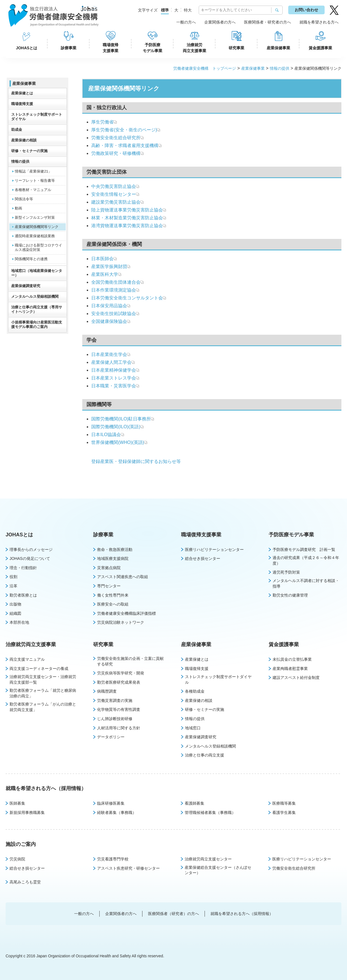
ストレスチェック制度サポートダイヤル (37, 117)
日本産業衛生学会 (109, 354)
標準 (165, 10)
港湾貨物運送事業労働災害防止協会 (127, 226)
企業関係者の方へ (220, 22)
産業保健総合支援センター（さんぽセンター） (218, 870)
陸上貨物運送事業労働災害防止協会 (127, 210)
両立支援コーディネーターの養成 (39, 669)
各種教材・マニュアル (33, 190)
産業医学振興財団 (109, 266)
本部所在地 (19, 622)
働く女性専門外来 (113, 595)
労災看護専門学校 (113, 859)
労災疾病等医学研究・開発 (121, 673)
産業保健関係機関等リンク (37, 227)
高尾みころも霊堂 (25, 882)
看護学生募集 (284, 813)
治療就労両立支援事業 (194, 48)
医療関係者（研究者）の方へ (173, 914)
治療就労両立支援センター (208, 859)
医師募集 (17, 803)
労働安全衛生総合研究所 (116, 138)
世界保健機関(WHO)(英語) (118, 442)
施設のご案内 (21, 844)
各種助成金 (195, 691)
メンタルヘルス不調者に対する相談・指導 (306, 583)
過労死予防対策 (286, 572)
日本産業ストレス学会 (114, 378)
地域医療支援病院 (113, 558)
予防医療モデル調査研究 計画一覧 (304, 550)
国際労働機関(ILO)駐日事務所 (121, 419)
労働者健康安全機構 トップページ (205, 68)
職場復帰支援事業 (111, 48)
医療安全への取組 (113, 604)
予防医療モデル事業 (153, 48)
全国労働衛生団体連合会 (116, 282)
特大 (188, 10)
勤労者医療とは (23, 595)
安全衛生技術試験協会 (114, 314)
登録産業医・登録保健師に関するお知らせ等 (136, 461)
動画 (18, 208)
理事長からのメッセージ (31, 550)
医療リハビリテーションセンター (214, 550)
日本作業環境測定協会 (114, 290)
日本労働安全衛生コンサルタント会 (127, 298)
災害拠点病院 (109, 568)
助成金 (17, 130)
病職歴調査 (107, 691)
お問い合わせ (306, 10)
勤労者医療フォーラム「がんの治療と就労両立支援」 (43, 707)
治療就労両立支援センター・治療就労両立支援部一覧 (43, 679)
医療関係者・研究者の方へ (268, 22)
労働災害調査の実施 (115, 700)
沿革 (13, 586)
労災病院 (17, 859)
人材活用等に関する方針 (119, 728)
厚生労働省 (102, 122)
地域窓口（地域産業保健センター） (37, 273)
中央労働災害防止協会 (114, 186)
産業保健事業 (278, 48)
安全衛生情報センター (114, 194)
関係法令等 (24, 199)
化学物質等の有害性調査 (119, 709)
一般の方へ (186, 22)
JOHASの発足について (30, 558)
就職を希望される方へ (319, 22)
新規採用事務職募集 (27, 813)
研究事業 (236, 48)
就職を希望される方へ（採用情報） (46, 788)
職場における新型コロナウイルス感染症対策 (38, 247)
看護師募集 (194, 803)
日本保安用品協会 (109, 306)
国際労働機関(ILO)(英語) (116, 427)
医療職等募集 (284, 803)
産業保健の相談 (24, 140)
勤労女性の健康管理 (290, 595)
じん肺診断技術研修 (115, 719)
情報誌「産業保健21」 (33, 171)
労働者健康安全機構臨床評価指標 (126, 613)
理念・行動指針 (23, 568)
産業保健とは (22, 93)
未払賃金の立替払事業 (292, 659)
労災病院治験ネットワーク (121, 622)
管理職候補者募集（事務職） (210, 813)
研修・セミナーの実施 (29, 151)
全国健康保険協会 (111, 321)
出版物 (15, 604)
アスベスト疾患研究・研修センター (128, 868)
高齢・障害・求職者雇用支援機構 (125, 146)
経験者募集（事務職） (117, 813)
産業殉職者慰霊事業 (290, 669)
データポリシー (111, 737)
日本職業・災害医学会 (114, 386)
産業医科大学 (105, 274)
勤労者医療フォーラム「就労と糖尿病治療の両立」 (43, 693)
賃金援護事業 (320, 48)
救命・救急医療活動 (115, 550)
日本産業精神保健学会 (114, 370)
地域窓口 (193, 728)
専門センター (109, 586)
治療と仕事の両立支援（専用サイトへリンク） (37, 309)
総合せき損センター (203, 558)
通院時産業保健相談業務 (35, 236)
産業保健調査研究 (26, 286)
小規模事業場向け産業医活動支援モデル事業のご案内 (37, 324)
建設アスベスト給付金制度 (296, 678)
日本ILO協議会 (106, 435)
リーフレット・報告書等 (35, 181)
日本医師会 (102, 259)
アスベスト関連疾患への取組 (123, 577)
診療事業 (69, 48)
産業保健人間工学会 (111, 362)
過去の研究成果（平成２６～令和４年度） (306, 560)
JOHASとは (27, 48)
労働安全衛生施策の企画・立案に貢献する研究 (130, 661)
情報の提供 (280, 68)
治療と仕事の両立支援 (205, 755)
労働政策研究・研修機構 (116, 153)
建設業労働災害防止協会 (116, 202)
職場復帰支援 (22, 104)
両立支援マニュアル (27, 659)
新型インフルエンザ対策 (35, 217)
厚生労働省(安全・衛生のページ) (124, 130)
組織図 (15, 613)
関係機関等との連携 (31, 259)
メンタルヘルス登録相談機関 (35, 296)
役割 (13, 577)
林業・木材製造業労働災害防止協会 (127, 218)
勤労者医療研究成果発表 (119, 682)
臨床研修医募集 (111, 803)
